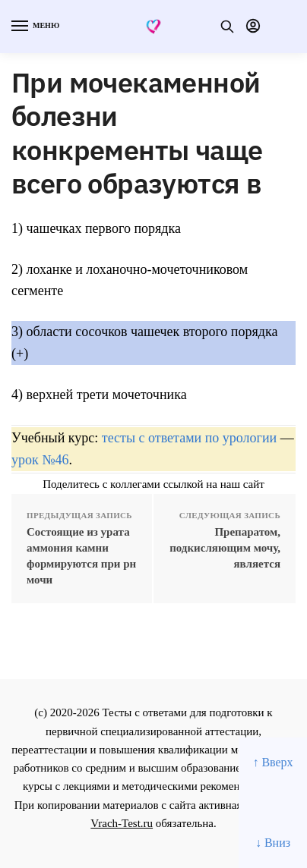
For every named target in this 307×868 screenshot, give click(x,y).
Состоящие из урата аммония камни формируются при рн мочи (81, 556)
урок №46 (40, 460)
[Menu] (34, 27)
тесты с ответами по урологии (189, 438)
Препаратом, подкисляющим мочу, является (225, 548)
